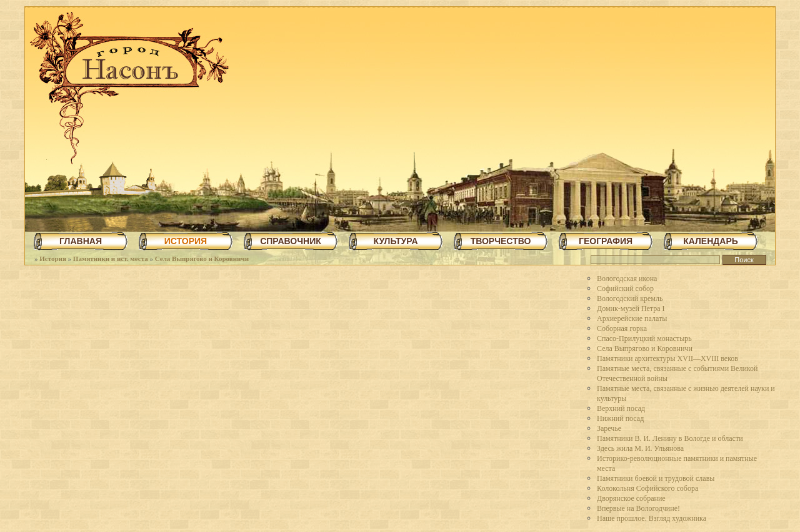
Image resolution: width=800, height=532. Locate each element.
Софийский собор (625, 288)
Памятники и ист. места (111, 259)
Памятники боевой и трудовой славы (656, 478)
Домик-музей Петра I (631, 308)
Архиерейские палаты (632, 318)
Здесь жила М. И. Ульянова (640, 448)
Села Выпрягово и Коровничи (202, 259)
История (53, 259)
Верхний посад (621, 408)
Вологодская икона (627, 278)
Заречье (609, 428)
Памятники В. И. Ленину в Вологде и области (670, 438)
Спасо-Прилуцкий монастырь (644, 338)
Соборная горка (622, 328)
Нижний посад (620, 418)
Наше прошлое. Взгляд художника (652, 518)
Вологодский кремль (630, 298)
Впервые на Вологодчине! (638, 508)
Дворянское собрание (631, 498)
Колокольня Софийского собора (647, 488)
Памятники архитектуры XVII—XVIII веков (667, 358)
